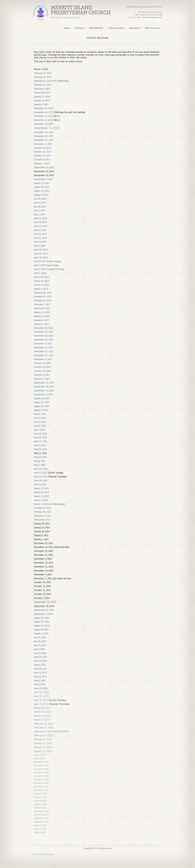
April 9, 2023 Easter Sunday (47, 261)
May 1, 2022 (40, 465)
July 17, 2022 (40, 422)
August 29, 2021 (42, 618)
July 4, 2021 (39, 649)
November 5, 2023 (43, 144)
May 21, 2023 (40, 238)
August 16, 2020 (40, 829)
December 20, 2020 (41, 769)
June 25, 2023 (40, 218)
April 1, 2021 (41, 704)
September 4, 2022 (43, 395)
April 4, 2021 (41, 700)
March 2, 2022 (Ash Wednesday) (49, 504)
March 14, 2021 (43, 716)
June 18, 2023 (40, 222)
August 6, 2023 (41, 195)
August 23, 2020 (40, 825)
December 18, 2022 (44, 336)
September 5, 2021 (43, 614)
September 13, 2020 (41, 818)
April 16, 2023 (41, 258)
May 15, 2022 (40, 457)
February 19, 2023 (43, 297)
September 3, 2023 (43, 179)
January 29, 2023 (42, 308)
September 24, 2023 (44, 167)
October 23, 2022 (42, 367)
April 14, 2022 (41, 477)
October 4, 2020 (40, 808)
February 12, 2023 (43, 300)
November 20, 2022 (44, 351)
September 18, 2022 (44, 387)
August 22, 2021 (42, 622)
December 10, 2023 (44, 124)
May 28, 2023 (40, 234)
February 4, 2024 (42, 89)
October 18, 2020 (40, 801)
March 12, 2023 (41, 285)
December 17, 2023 (43, 116)
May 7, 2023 (40, 246)
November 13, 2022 (44, 355)
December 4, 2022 (43, 344)
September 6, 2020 (41, 822)
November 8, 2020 (41, 790)
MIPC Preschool (152, 28)
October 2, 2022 (42, 379)
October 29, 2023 (42, 148)
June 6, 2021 (40, 665)
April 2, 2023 (40, 273)
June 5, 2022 (40, 445)
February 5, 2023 (42, 304)
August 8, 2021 (41, 630)
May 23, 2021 (40, 673)
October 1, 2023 (42, 164)
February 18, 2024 (43, 77)
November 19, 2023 (44, 136)
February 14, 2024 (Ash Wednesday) (51, 81)
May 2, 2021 (40, 684)
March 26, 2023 (41, 277)
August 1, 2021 (41, 633)
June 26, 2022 (40, 434)
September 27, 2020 (41, 811)
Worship (79, 28)
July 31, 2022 (40, 414)
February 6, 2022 (42, 520)
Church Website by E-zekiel (43, 854)
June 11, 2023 (40, 226)
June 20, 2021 (40, 657)
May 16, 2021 (40, 677)
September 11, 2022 (44, 391)
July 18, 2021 (40, 641)
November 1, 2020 (41, 794)
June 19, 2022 (40, 437)
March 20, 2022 (41, 492)
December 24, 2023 (44, 112)
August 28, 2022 (42, 398)
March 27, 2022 (41, 488)
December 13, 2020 (41, 773)
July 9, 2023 (39, 211)
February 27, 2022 (43, 508)
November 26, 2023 (44, 132)
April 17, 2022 (41, 473)
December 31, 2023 (44, 108)
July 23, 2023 (40, 203)
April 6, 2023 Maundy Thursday (49, 269)
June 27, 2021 (40, 653)
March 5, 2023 (41, 289)
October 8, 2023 (42, 160)
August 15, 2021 (42, 626)
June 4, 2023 (40, 230)
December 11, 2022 (44, 340)
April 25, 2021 (41, 688)
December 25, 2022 (44, 328)
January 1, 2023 (41, 324)
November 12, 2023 (44, 140)
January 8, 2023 (41, 320)
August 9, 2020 (39, 832)
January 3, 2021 (40, 758)
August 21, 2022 (42, 402)
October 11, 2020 (40, 804)
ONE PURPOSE (96, 28)
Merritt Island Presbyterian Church (81, 10)
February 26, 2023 (43, 293)
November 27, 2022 (43, 347)
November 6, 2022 (43, 359)
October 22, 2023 (42, 152)
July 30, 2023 (40, 199)
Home (67, 28)
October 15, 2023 (42, 156)
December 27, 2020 (41, 762)
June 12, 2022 (40, 441)
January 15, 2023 (42, 316)
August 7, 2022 (41, 410)
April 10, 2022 (41, 481)
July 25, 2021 (40, 637)
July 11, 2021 (40, 645)
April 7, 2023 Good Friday (46, 265)
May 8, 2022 (40, 461)
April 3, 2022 (40, 484)
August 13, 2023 (42, 191)
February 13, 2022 (43, 516)
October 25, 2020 (40, 797)
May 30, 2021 (40, 669)
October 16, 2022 (42, 371)
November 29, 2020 (41, 780)
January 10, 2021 (40, 755)
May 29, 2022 (40, 449)
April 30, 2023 (41, 250)
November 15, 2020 (41, 787)
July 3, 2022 (39, 430)
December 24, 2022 (44, 332)
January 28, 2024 (42, 93)
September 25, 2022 (44, 383)
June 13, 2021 (40, 661)
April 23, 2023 (41, 254)
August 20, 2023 (42, 187)
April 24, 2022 (41, 469)
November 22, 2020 (41, 783)
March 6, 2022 (41, 500)
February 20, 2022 (43, 512)
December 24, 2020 (41, 766)
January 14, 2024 (42, 101)
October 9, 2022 (42, 375)
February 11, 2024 (43, 85)
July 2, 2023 (39, 214)
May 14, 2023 (40, 242)
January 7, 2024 (41, 104)
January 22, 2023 (42, 312)
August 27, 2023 (42, 183)
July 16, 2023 (40, 207)
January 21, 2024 (42, 97)
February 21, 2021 (44, 727)
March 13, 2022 (41, 496)
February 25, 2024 (43, 73)
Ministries (134, 28)
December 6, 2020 (41, 776)
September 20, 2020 (41, 815)
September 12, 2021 (44, 610)
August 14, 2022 (42, 406)
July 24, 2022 (40, 418)
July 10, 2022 (40, 426)
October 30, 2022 (42, 363)
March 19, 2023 (41, 281)
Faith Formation (116, 28)
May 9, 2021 (40, 681)
